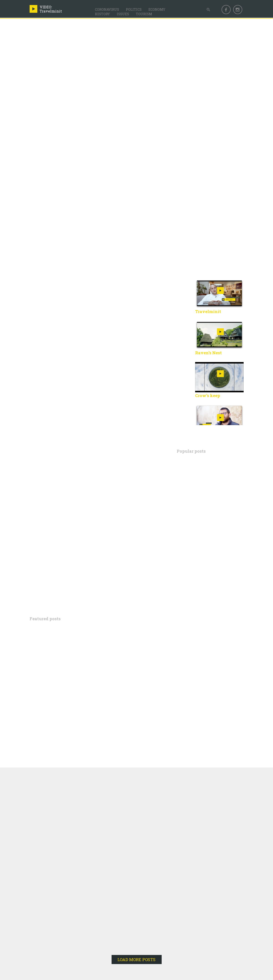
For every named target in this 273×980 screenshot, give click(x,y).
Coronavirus (107, 9)
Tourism (144, 14)
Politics (134, 9)
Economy (157, 9)
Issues (123, 14)
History (102, 14)
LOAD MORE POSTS (136, 960)
